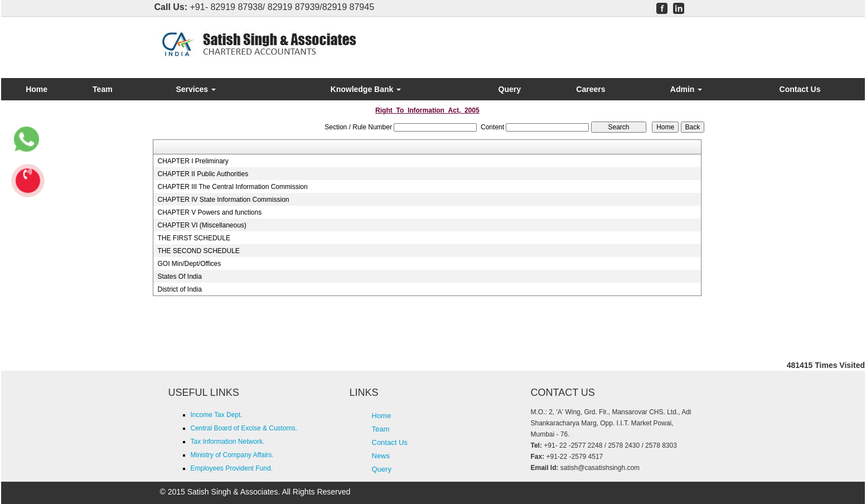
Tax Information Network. (228, 442)
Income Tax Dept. (217, 415)
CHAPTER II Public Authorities (203, 174)
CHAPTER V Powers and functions (209, 212)
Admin (686, 89)
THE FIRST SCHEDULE (193, 238)
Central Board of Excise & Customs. (244, 428)
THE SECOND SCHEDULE (198, 251)
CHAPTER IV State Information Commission (223, 200)
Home (37, 89)
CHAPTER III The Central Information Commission (232, 187)
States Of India (179, 277)
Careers (591, 89)
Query (510, 89)
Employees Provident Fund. (232, 468)
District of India (179, 289)
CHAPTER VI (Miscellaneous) (202, 225)
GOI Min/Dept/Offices (189, 264)
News (381, 456)
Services (196, 89)
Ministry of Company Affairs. (232, 455)
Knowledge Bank (366, 89)
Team (103, 89)
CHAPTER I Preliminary (193, 161)
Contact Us (800, 89)
